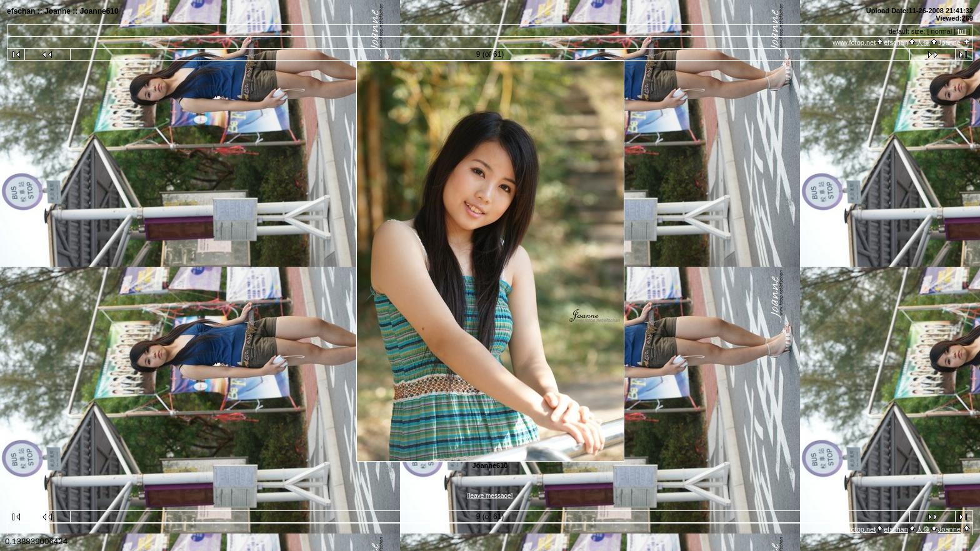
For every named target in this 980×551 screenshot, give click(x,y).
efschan (896, 42)
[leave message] (490, 496)
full (962, 31)
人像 (923, 42)
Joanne (949, 42)
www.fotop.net (854, 42)
